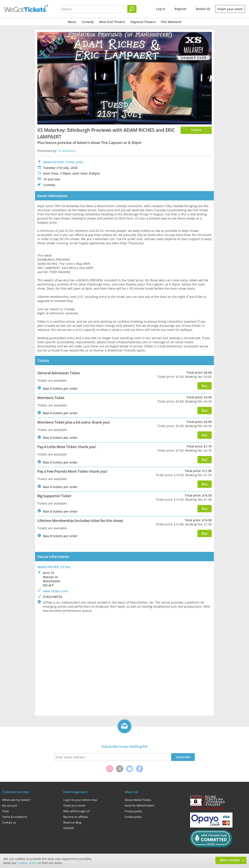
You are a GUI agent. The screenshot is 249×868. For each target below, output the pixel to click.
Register (181, 9)
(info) (79, 162)
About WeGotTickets (138, 800)
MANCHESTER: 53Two (59, 162)
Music (72, 22)
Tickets (196, 130)
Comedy (88, 22)
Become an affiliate (76, 817)
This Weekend (171, 22)
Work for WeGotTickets (139, 805)
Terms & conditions (15, 817)
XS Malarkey (67, 151)
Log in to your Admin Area (80, 800)
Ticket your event (230, 9)
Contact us (9, 822)
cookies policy (28, 863)
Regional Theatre (143, 22)
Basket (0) (203, 9)
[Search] (132, 9)
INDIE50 (68, 828)
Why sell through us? (77, 811)
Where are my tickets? (16, 800)
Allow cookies (230, 860)
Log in (161, 9)
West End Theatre (112, 22)
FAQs (6, 811)
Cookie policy (133, 817)
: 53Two (54, 567)
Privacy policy (133, 811)
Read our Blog (72, 822)
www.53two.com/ (56, 591)
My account (10, 805)
